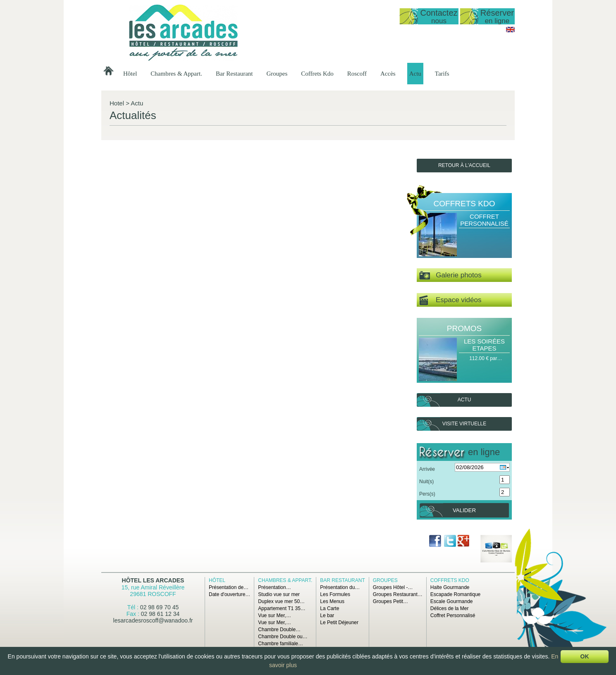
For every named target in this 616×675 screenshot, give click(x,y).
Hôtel (130, 74)
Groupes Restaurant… (398, 594)
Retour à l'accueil (464, 165)
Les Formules (335, 594)
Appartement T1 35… (282, 608)
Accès (388, 74)
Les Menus (332, 601)
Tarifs (442, 74)
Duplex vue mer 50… (281, 601)
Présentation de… (229, 587)
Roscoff (357, 74)
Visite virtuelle (464, 424)
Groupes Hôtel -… (393, 587)
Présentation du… (340, 587)
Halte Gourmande (450, 587)
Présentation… (274, 587)
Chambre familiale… (281, 644)
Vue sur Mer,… (275, 615)
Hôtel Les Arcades (153, 580)
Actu (415, 74)
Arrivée (427, 469)
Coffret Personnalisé (484, 220)
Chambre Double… (279, 630)
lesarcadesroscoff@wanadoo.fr (153, 620)
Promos (464, 328)
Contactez (439, 16)
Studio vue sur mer (279, 594)
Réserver (497, 16)
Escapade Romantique (455, 594)
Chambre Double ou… (283, 637)
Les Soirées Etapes (484, 345)
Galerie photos (450, 275)
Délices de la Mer (450, 608)
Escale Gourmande (452, 601)
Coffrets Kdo (317, 74)
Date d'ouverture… (229, 594)
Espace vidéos (450, 300)
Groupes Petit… (390, 601)
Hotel (117, 103)
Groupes (277, 74)
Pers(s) (427, 494)
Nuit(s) (426, 482)
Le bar (327, 615)
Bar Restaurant (234, 74)
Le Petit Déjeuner (339, 623)
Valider (464, 510)
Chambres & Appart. (176, 74)
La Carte (329, 608)
